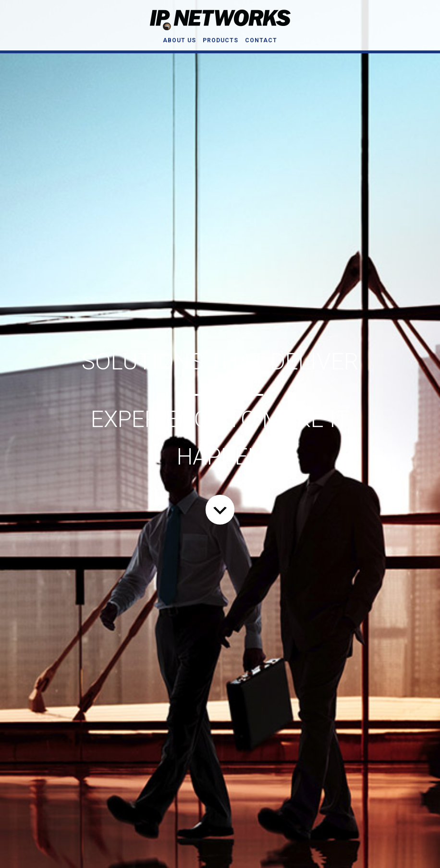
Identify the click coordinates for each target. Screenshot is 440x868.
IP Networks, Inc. (220, 20)
